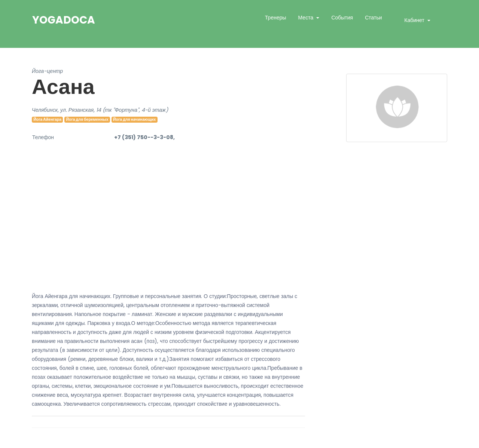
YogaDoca (64, 20)
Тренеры (276, 18)
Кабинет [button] (415, 20)
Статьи (373, 18)
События (342, 18)
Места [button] (307, 18)
